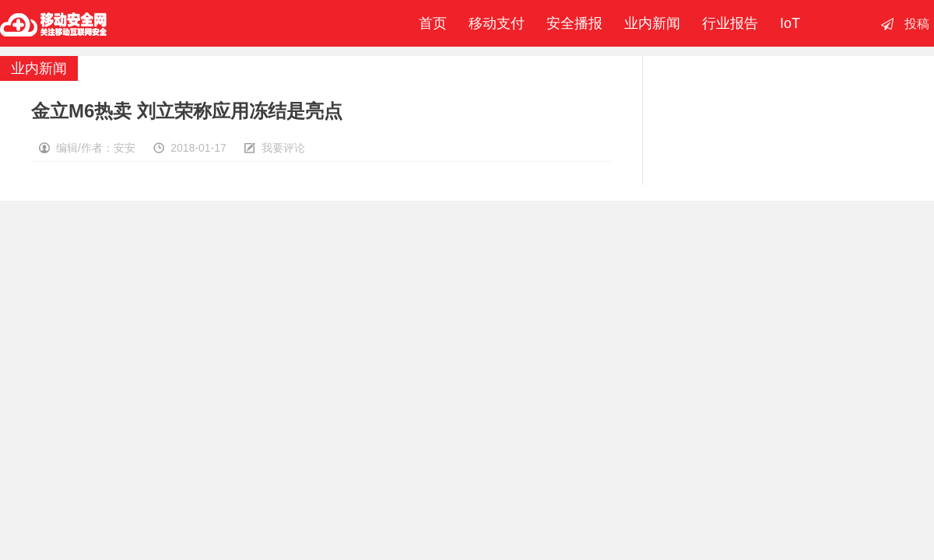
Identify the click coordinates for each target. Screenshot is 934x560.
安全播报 (574, 23)
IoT (790, 23)
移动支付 (497, 23)
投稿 (917, 24)
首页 (429, 23)
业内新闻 (652, 23)
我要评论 (283, 148)
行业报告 (730, 23)
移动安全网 (54, 23)
